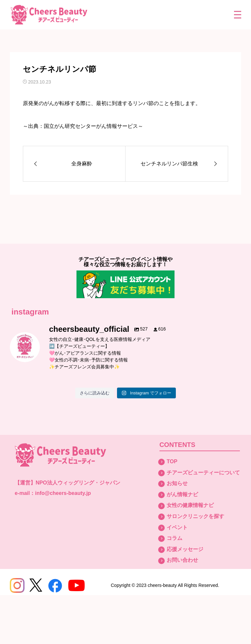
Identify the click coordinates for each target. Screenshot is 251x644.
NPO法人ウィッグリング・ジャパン (78, 483)
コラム (175, 538)
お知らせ (177, 483)
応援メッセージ (185, 549)
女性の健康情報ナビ (190, 505)
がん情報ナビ (182, 494)
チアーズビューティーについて (203, 473)
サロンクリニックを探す (195, 516)
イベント (177, 527)
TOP (172, 461)
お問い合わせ (182, 560)
